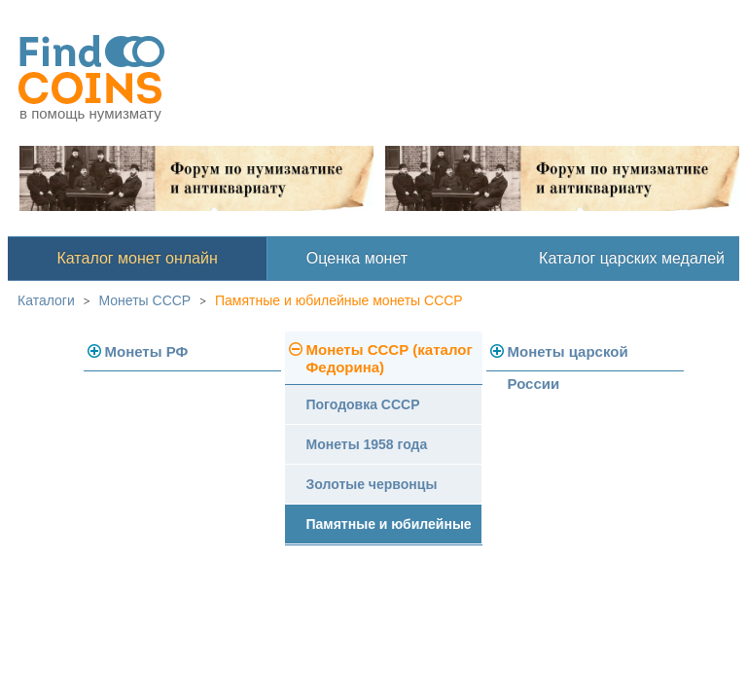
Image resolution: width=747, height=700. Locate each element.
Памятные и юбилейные (389, 524)
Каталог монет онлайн (138, 258)
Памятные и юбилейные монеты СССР (339, 300)
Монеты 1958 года (367, 444)
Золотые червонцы (372, 484)
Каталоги (46, 300)
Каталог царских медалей (632, 258)
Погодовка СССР (363, 404)
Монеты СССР (145, 300)
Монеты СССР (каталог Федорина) (390, 358)
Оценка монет (357, 258)
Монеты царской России (568, 357)
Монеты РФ (147, 351)
